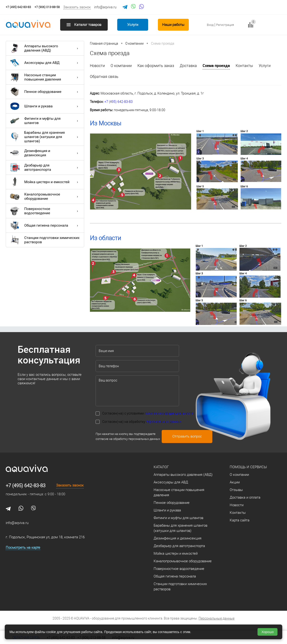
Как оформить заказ (156, 66)
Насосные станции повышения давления (45, 77)
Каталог (161, 467)
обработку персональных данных (137, 439)
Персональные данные (216, 618)
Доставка (188, 66)
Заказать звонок (77, 7)
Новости (97, 66)
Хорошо (268, 632)
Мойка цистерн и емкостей (45, 182)
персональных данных (164, 422)
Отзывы (236, 490)
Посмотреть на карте (23, 548)
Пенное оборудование (45, 92)
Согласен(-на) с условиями (148, 413)
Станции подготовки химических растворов (45, 240)
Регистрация (225, 25)
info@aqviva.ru (105, 7)
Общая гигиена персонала (45, 225)
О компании (121, 66)
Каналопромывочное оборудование (45, 196)
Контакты (244, 66)
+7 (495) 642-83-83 (119, 102)
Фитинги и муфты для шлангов (45, 121)
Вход (210, 25)
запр (278, 28)
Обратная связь (104, 77)
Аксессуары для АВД (45, 63)
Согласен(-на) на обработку (142, 422)
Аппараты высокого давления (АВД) (45, 48)
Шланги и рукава (45, 106)
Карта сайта (240, 520)
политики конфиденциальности (169, 413)
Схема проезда (216, 66)
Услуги (265, 66)
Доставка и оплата (245, 497)
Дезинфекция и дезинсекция (45, 153)
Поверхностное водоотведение (45, 211)
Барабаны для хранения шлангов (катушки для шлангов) (45, 137)
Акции (235, 482)
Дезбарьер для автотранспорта (45, 167)
